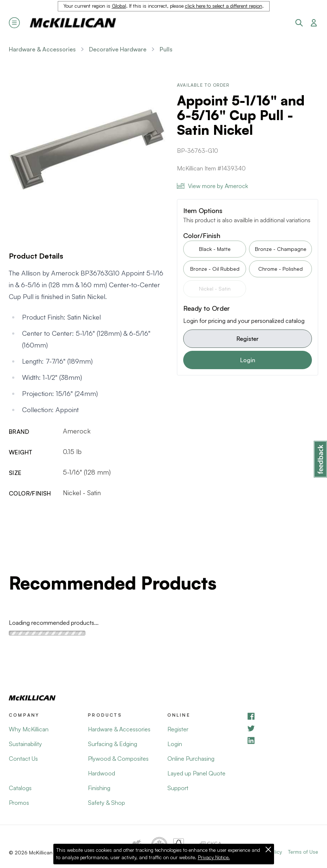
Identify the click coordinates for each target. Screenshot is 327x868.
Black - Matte (215, 249)
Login (248, 360)
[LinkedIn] (282, 740)
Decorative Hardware (118, 49)
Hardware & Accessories (42, 49)
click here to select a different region (224, 6)
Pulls (166, 49)
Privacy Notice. (214, 857)
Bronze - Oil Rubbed (215, 269)
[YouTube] (282, 728)
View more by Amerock (212, 186)
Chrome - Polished (280, 269)
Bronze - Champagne (281, 249)
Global (119, 6)
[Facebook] (282, 716)
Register (248, 339)
